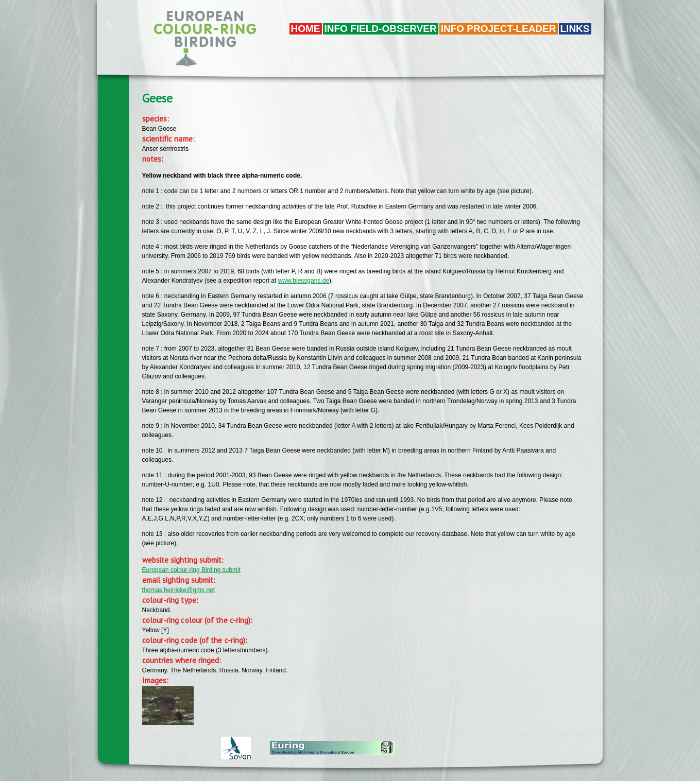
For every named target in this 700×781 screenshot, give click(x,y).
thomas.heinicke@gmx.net (179, 590)
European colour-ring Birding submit (191, 570)
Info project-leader (499, 29)
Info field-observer (381, 29)
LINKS (575, 29)
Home (306, 29)
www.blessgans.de (304, 281)
